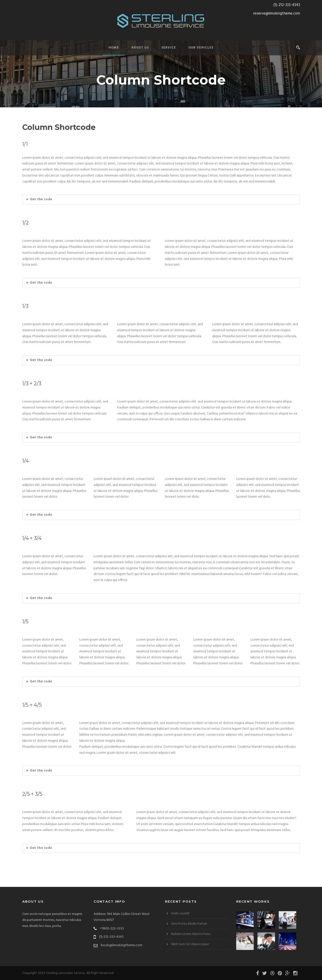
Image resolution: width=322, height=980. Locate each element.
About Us (140, 48)
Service (169, 48)
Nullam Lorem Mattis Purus (191, 934)
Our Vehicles (201, 48)
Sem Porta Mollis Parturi (189, 924)
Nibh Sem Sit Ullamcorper (190, 944)
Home (114, 48)
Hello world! (180, 914)
